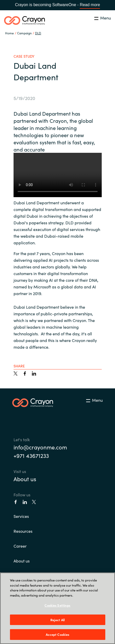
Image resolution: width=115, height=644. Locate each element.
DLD (38, 33)
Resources (23, 531)
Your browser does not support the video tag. (58, 175)
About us (25, 479)
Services (21, 516)
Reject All (57, 620)
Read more (90, 5)
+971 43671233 (31, 455)
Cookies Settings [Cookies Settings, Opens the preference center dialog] (57, 605)
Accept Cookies (58, 634)
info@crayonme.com (40, 447)
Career (20, 546)
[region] (57, 608)
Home (9, 33)
